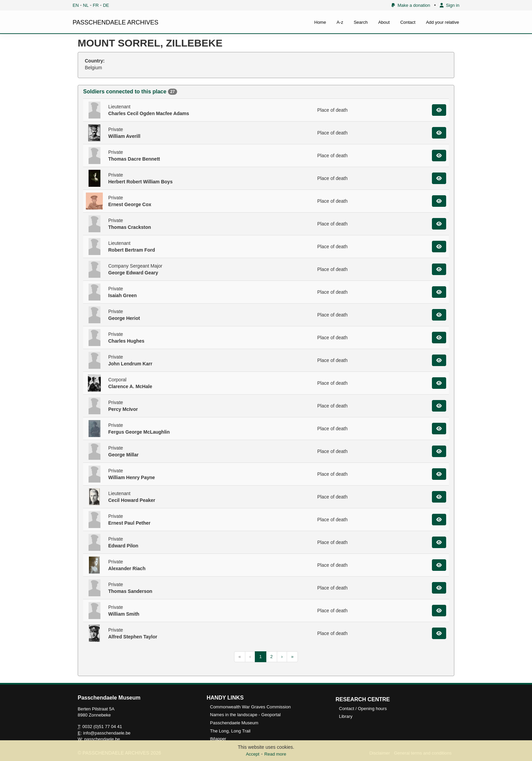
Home (320, 22)
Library (346, 716)
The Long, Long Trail (230, 731)
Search (360, 22)
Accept (253, 754)
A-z (340, 22)
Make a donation (411, 5)
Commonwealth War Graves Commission (250, 707)
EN (76, 5)
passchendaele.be (102, 739)
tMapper (218, 739)
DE (106, 5)
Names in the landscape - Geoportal (245, 715)
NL (86, 5)
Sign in (450, 5)
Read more (275, 754)
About (384, 22)
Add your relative (442, 22)
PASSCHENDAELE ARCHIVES (116, 22)
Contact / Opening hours (363, 709)
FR (96, 5)
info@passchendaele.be (107, 733)
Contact (408, 22)
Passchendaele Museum (234, 723)
